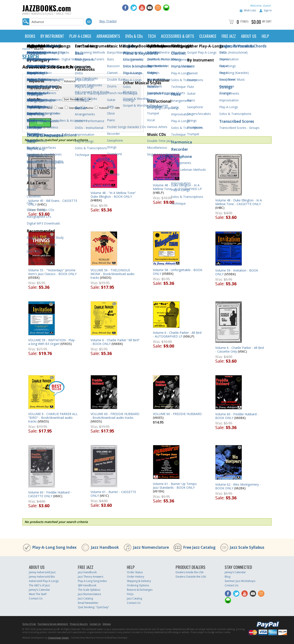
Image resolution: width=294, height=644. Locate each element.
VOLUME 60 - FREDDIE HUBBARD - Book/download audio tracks (115, 416)
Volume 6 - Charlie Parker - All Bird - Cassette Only (240, 350)
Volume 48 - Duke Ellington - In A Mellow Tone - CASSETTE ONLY (239, 202)
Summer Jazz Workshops (240, 581)
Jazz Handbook (105, 547)
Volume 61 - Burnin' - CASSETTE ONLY (113, 494)
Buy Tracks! (108, 21)
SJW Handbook (87, 585)
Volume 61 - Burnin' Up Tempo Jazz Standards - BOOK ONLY (175, 486)
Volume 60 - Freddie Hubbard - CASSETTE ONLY (50, 494)
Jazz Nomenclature (151, 547)
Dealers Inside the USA (190, 572)
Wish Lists (250, 10)
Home (26, 49)
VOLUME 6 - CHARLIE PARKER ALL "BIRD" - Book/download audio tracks (53, 418)
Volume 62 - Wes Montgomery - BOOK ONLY (238, 486)
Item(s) (244, 21)
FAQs (130, 594)
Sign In (268, 10)
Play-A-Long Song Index (54, 547)
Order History (136, 577)
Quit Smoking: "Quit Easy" (94, 607)
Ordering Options (138, 585)
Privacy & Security (79, 624)
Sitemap (107, 624)
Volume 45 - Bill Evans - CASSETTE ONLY (53, 203)
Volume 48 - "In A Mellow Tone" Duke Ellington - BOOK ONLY (113, 195)
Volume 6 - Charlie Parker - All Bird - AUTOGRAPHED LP (177, 334)
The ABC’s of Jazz (39, 585)
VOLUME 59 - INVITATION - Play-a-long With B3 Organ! (52, 342)
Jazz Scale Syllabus (247, 547)
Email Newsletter (88, 603)
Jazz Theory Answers (91, 577)
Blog (227, 577)
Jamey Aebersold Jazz (42, 572)
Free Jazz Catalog (199, 547)
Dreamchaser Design (59, 638)
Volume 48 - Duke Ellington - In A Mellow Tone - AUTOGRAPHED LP (177, 187)
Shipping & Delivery (139, 581)
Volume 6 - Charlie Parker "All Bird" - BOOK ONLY (115, 342)
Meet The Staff (38, 594)
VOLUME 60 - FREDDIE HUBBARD (177, 414)
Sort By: (35, 99)
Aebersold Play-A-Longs (44, 581)
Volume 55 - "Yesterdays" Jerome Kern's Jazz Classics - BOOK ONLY (52, 272)
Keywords (37, 81)
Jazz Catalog (85, 598)
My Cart (267, 21)
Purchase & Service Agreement (53, 624)
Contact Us (36, 598)
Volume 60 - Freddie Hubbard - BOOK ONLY (237, 416)
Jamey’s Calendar (39, 590)
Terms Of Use (29, 624)
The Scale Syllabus (89, 590)
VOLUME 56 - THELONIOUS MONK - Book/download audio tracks (113, 274)
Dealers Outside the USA (191, 577)
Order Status (135, 572)
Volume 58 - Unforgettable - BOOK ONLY (178, 272)
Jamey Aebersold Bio (42, 577)
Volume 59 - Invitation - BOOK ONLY (237, 272)
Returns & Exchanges (140, 590)
